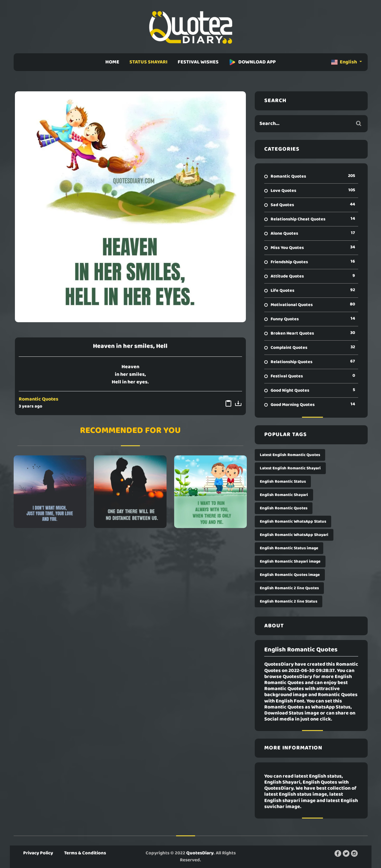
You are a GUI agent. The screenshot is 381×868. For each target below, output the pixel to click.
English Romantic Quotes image (290, 575)
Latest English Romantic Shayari (290, 468)
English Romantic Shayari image (290, 561)
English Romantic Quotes (284, 508)
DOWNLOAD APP (252, 62)
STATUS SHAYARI (148, 62)
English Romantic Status (283, 482)
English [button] (345, 62)
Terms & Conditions (85, 853)
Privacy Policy (38, 853)
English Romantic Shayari (284, 495)
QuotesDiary (200, 853)
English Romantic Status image (289, 548)
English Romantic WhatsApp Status (293, 522)
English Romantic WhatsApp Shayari (294, 535)
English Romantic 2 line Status (289, 601)
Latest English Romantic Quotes (290, 455)
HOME (112, 62)
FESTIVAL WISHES (198, 62)
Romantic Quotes (39, 399)
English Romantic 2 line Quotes (289, 588)
